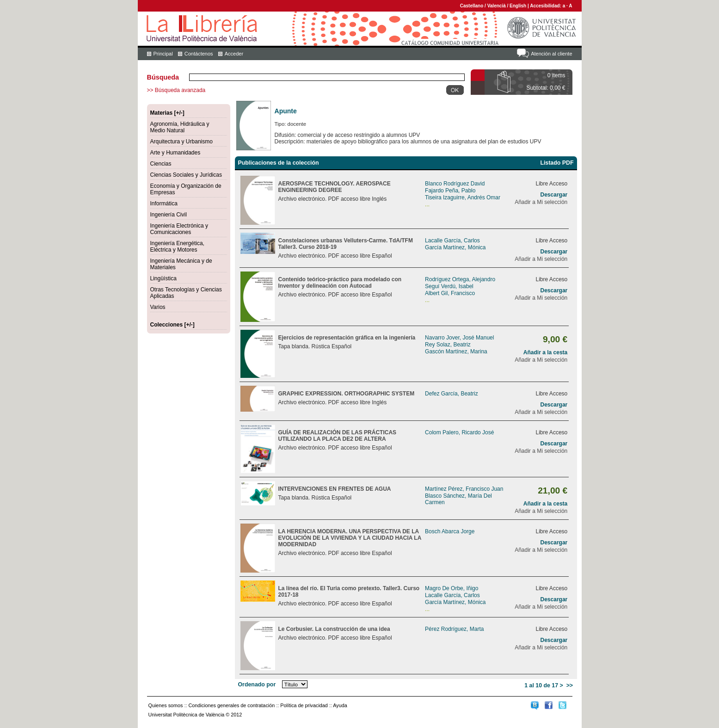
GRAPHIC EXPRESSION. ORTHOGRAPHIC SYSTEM (347, 394)
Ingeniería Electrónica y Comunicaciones (179, 229)
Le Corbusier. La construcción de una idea (334, 629)
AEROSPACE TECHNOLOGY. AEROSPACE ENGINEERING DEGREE (335, 187)
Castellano (472, 6)
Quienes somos (166, 705)
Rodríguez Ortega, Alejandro (460, 279)
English (518, 6)
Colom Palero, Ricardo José (459, 432)
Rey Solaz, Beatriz (448, 345)
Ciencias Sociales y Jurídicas (186, 175)
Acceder (234, 54)
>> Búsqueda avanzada (176, 90)
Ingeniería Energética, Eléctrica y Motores (177, 247)
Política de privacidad (304, 705)
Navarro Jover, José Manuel (459, 338)
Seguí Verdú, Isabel (449, 286)
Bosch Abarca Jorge (450, 531)
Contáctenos (199, 54)
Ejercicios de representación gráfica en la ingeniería (347, 338)
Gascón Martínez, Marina (456, 352)
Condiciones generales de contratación (232, 705)
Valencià (497, 6)
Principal (163, 54)
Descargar (554, 195)
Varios (158, 307)
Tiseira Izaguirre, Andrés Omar (463, 197)
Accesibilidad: (546, 6)
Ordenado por (257, 685)
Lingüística (163, 278)
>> (570, 685)
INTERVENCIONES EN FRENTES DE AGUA (335, 489)
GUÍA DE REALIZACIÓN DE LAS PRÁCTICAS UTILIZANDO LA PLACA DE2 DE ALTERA (338, 436)
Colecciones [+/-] (172, 325)
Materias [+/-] (167, 113)
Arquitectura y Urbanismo (181, 142)
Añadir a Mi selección (541, 202)
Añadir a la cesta (545, 352)
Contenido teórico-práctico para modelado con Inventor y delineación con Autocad (340, 283)
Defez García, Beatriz (452, 394)
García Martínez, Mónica (455, 247)
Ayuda (340, 705)
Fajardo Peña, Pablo (450, 191)
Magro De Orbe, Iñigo (452, 588)
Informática (164, 204)
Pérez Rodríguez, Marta (454, 629)
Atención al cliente (551, 54)
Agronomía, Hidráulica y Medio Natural (180, 127)
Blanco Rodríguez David (455, 184)
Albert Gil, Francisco (450, 293)
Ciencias (161, 164)
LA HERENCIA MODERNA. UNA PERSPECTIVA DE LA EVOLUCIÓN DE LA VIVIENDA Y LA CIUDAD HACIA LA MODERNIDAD (350, 538)
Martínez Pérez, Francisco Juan (464, 489)
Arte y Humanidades (175, 153)
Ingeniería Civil (169, 215)
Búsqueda (163, 77)
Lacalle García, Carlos (452, 241)
